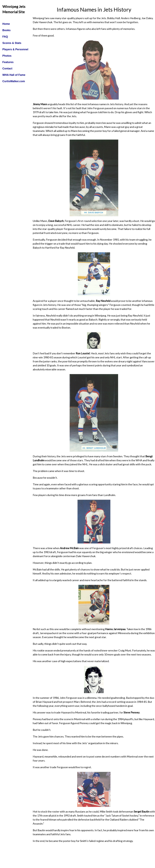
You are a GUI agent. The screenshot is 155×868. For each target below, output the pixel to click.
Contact (7, 69)
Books (6, 30)
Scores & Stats (12, 43)
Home (6, 24)
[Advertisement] (94, 860)
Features (8, 62)
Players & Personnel (15, 49)
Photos (7, 56)
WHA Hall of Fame (14, 75)
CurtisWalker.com (14, 81)
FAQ (5, 37)
